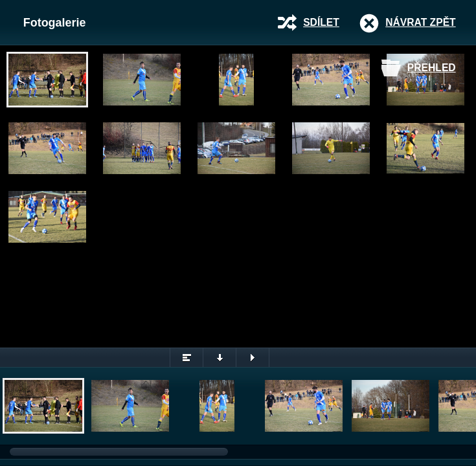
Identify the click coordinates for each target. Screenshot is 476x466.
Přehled (432, 68)
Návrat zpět (420, 22)
